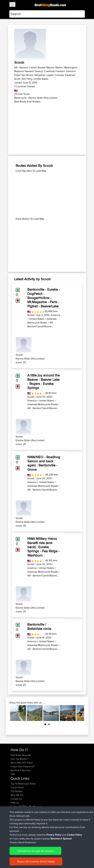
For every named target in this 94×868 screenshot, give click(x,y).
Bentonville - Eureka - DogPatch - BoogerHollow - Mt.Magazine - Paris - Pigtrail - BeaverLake (44, 298)
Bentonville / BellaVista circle (39, 626)
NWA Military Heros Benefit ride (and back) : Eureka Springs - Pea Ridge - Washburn (43, 547)
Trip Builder (16, 791)
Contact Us (16, 799)
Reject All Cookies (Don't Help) (36, 861)
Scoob (31, 315)
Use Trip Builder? (19, 759)
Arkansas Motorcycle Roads (42, 321)
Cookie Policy (74, 835)
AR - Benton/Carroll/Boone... (41, 324)
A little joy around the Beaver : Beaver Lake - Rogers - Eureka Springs (44, 381)
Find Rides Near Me (21, 755)
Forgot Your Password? (23, 766)
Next (79, 713)
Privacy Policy (54, 835)
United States (37, 319)
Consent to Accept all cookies (35, 851)
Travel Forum (17, 787)
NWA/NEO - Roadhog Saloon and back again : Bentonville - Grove (44, 463)
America (55, 315)
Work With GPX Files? (22, 763)
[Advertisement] (47, 127)
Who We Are (17, 795)
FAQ (13, 774)
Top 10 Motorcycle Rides (23, 784)
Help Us (15, 803)
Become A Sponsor (21, 770)
